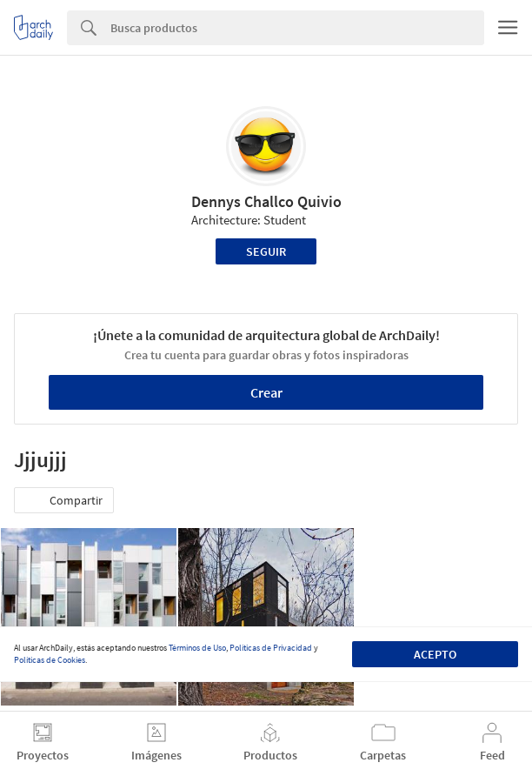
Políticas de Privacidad (271, 648)
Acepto (435, 654)
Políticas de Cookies (50, 660)
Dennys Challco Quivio (266, 201)
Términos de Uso (197, 648)
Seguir (266, 251)
